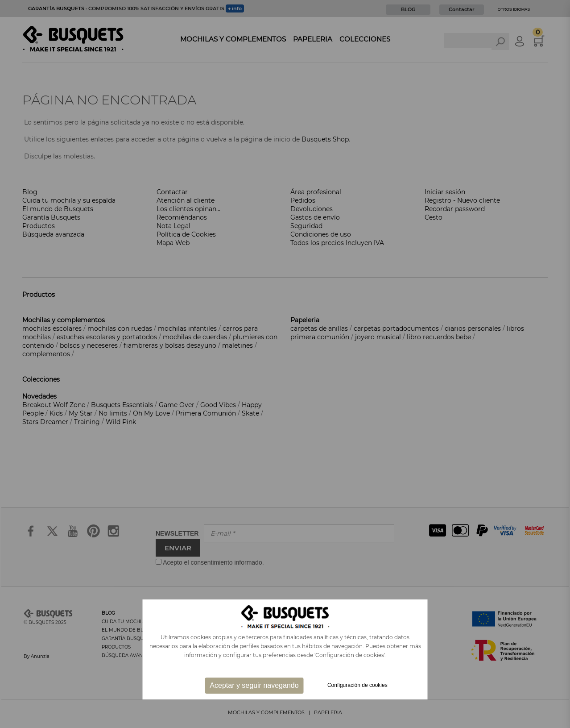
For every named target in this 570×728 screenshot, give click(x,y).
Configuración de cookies (357, 686)
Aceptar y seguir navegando (254, 685)
